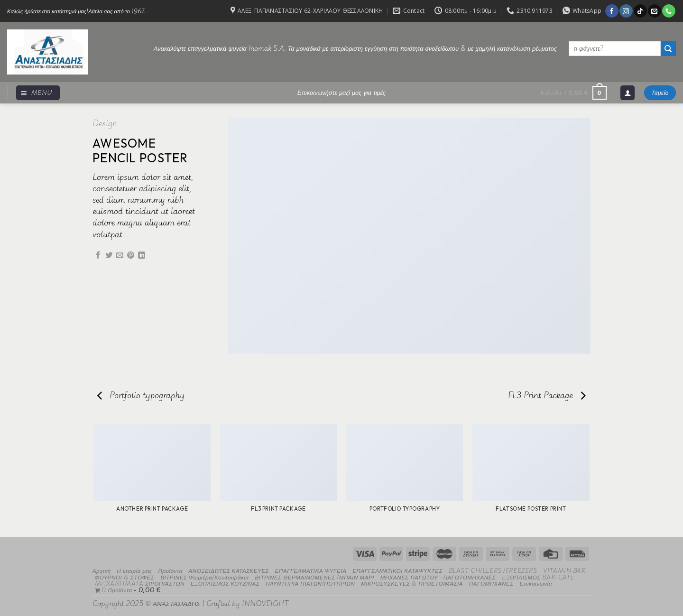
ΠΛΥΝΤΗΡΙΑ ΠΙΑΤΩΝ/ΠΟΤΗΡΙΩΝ (310, 583)
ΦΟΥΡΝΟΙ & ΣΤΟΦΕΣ (125, 577)
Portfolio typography (141, 395)
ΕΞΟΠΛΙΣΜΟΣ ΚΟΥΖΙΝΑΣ (225, 583)
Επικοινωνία (535, 583)
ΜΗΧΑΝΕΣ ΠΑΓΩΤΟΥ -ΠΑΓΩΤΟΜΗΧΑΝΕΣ (438, 577)
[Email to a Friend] (120, 256)
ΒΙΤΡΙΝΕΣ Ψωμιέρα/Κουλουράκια (205, 577)
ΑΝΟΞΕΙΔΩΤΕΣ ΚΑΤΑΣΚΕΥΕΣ (229, 570)
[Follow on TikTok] (640, 11)
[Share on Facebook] (98, 256)
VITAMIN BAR (564, 570)
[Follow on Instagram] (626, 11)
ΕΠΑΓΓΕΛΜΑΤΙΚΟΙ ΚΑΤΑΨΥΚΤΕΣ (397, 570)
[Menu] (38, 93)
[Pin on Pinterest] (131, 256)
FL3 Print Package (547, 395)
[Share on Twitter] (109, 256)
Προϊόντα (170, 570)
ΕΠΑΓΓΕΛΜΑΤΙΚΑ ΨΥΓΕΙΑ (311, 570)
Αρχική (102, 570)
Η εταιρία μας (134, 570)
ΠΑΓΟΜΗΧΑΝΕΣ (491, 583)
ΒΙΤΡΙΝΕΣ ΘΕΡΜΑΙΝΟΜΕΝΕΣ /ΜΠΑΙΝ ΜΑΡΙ (314, 577)
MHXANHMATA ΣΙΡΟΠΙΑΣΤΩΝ (140, 583)
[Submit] (668, 48)
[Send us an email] (654, 11)
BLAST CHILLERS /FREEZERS (493, 570)
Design (105, 123)
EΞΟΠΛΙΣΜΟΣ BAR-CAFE (538, 577)
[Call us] (669, 11)
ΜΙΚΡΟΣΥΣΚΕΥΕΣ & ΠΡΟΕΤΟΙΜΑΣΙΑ (412, 583)
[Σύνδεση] (628, 93)
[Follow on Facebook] (612, 11)
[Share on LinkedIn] (142, 256)
